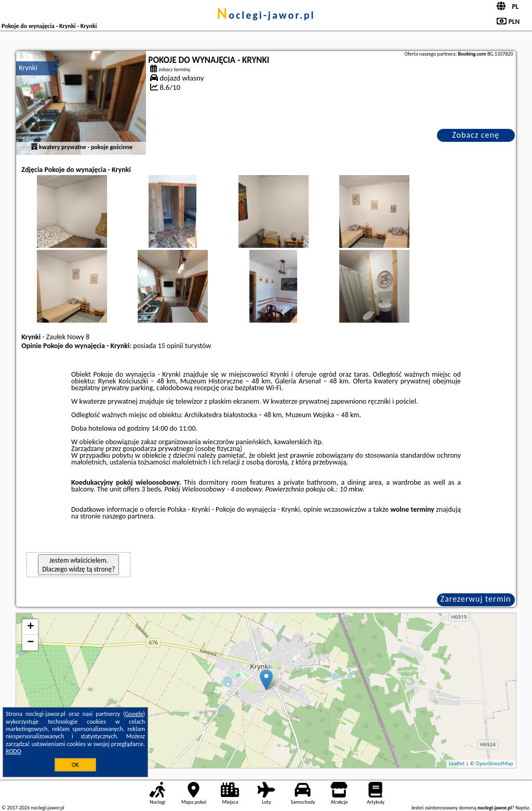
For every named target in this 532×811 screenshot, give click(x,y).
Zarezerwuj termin (476, 599)
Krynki (28, 68)
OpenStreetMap (495, 763)
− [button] (30, 643)
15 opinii (171, 346)
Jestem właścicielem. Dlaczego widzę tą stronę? (78, 565)
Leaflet (457, 763)
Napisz (522, 808)
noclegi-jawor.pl (266, 15)
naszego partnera (128, 516)
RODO (14, 751)
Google (134, 714)
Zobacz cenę (476, 135)
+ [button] (30, 627)
